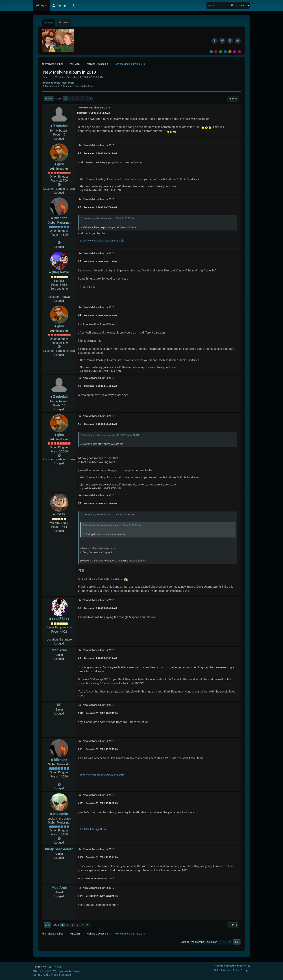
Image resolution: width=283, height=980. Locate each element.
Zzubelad (60, 126)
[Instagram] (230, 41)
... (80, 99)
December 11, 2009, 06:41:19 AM (101, 262)
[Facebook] (215, 41)
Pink (239, 52)
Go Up (47, 925)
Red (216, 52)
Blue (225, 52)
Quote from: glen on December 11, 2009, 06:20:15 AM (109, 218)
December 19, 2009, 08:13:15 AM (101, 658)
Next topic (68, 83)
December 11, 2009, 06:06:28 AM (93, 113)
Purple (235, 52)
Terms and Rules (230, 970)
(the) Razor (60, 272)
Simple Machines (69, 971)
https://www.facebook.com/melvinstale (102, 241)
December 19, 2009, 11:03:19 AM (102, 749)
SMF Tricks (54, 967)
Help (217, 970)
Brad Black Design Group (93, 829)
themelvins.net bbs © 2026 (233, 966)
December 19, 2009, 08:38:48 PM (102, 896)
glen (61, 164)
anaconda (60, 814)
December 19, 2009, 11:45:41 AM (102, 857)
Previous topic (52, 83)
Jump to (185, 942)
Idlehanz (60, 218)
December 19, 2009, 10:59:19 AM (102, 713)
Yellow (230, 52)
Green (221, 52)
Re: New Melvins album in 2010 (96, 145)
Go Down (49, 98)
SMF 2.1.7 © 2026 (45, 971)
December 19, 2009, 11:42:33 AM (102, 803)
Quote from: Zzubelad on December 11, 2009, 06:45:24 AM (111, 435)
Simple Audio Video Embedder (52, 975)
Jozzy (60, 514)
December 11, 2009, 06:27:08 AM (101, 207)
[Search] (232, 5)
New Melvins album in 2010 (94, 108)
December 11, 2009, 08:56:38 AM (101, 608)
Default (211, 52)
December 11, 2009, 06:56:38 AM (101, 424)
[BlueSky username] (222, 41)
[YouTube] (238, 41)
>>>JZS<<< (61, 619)
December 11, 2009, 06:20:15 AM (101, 153)
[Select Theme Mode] (74, 5)
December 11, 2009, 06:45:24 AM (101, 386)
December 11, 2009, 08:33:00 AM (101, 504)
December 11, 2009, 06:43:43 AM (101, 315)
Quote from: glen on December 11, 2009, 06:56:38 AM (109, 515)
